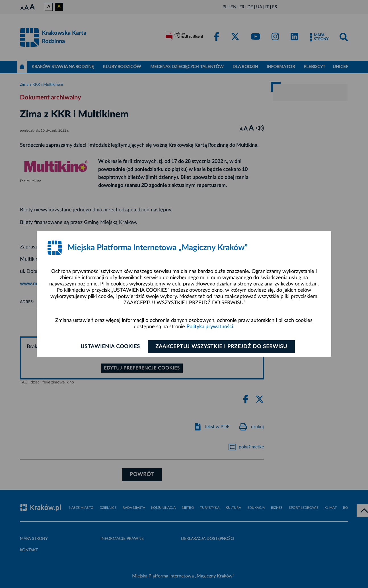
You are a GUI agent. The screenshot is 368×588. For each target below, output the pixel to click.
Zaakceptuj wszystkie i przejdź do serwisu (221, 347)
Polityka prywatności (210, 327)
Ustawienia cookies (110, 347)
